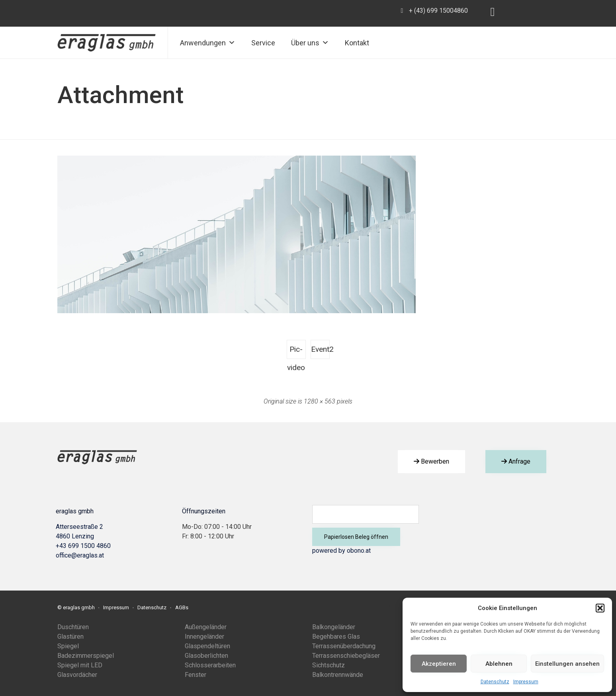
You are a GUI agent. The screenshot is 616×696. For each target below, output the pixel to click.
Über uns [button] (310, 43)
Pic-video (296, 352)
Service (263, 43)
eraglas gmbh (79, 607)
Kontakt (357, 43)
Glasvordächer (77, 675)
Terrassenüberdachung (344, 646)
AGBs (182, 607)
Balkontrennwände (338, 675)
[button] (600, 608)
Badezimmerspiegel (86, 656)
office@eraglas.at (80, 555)
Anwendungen (208, 43)
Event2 (320, 349)
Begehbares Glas (336, 637)
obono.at (359, 551)
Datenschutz (495, 682)
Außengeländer (206, 627)
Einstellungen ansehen (567, 664)
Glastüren (70, 637)
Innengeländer (204, 637)
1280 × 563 (320, 401)
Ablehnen (499, 664)
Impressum (526, 682)
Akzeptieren (439, 664)
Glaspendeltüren (207, 646)
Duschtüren (73, 627)
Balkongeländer (334, 627)
